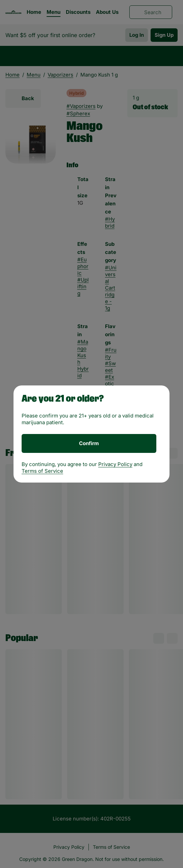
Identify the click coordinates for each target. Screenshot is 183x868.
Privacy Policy (115, 464)
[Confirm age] (89, 443)
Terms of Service (42, 471)
